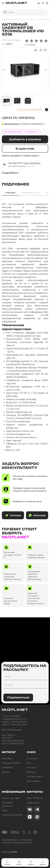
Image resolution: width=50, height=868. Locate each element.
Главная (7, 863)
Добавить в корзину (25, 139)
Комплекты (7, 768)
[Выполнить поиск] (5, 12)
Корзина (31, 863)
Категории (7, 759)
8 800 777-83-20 (35, 798)
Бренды (6, 772)
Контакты (31, 768)
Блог (29, 763)
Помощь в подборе (11, 763)
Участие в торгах (35, 777)
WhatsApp (37, 515)
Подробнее (11, 173)
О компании (32, 759)
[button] (47, 3)
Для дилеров (33, 781)
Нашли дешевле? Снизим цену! (21, 156)
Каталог (19, 863)
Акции (5, 810)
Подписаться (18, 697)
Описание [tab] (10, 193)
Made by (9, 852)
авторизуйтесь (12, 124)
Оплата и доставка (11, 798)
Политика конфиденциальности (17, 843)
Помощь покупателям (12, 815)
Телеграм (13, 515)
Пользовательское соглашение (17, 840)
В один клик (25, 149)
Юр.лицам (31, 772)
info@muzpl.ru (33, 803)
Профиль (43, 863)
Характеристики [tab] (30, 193)
